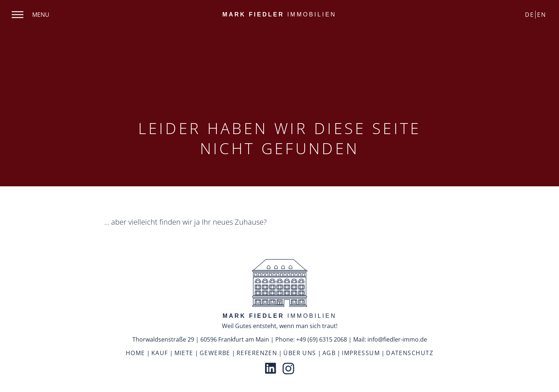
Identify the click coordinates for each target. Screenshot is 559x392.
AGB (329, 353)
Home (135, 353)
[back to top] (280, 284)
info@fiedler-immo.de (397, 339)
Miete (184, 353)
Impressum (361, 353)
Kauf (160, 353)
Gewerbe (215, 353)
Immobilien (279, 14)
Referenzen (257, 353)
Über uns (300, 353)
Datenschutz (410, 353)
